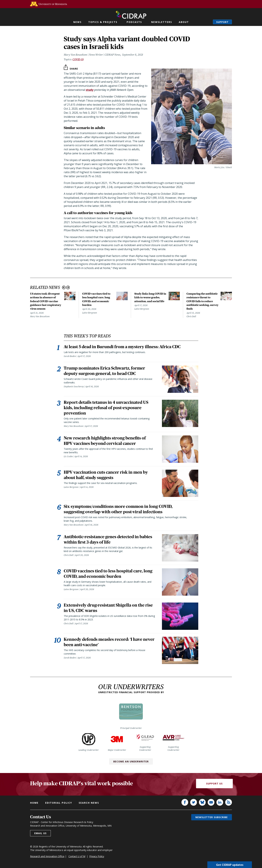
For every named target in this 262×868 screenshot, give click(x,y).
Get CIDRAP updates (230, 865)
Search (207, 22)
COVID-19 (78, 59)
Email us (40, 833)
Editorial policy (59, 803)
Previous (64, 287)
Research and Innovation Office (47, 856)
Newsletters (162, 22)
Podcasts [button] (134, 22)
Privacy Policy (97, 856)
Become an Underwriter (131, 761)
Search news (89, 803)
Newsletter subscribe (212, 817)
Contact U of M (77, 856)
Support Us (214, 784)
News (77, 22)
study (90, 90)
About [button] (184, 22)
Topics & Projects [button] (103, 22)
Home (34, 803)
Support (222, 22)
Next (68, 287)
